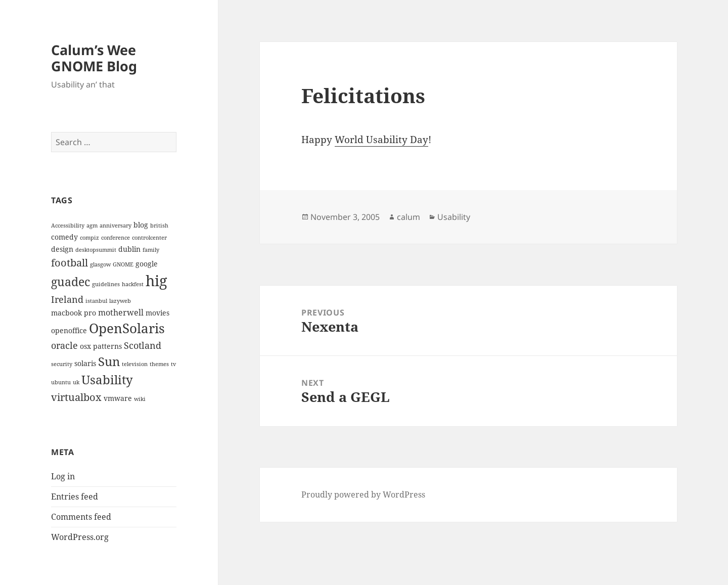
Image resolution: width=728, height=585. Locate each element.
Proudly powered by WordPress (363, 494)
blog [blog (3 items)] (141, 225)
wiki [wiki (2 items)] (140, 399)
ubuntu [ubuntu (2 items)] (61, 382)
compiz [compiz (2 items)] (89, 238)
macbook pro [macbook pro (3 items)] (74, 313)
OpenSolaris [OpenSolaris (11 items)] (127, 328)
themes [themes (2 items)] (159, 364)
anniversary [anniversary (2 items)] (116, 226)
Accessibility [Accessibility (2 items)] (68, 226)
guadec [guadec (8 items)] (71, 282)
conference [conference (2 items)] (116, 238)
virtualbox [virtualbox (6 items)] (76, 397)
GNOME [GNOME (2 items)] (123, 264)
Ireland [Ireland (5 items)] (67, 299)
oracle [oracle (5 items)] (64, 345)
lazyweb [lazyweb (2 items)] (120, 301)
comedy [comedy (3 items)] (64, 237)
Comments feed (81, 517)
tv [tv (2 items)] (173, 364)
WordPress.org (80, 537)
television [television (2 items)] (135, 364)
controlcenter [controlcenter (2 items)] (149, 238)
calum (408, 217)
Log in (63, 476)
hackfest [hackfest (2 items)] (133, 284)
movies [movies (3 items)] (157, 313)
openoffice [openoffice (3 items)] (69, 330)
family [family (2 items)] (151, 250)
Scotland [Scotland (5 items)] (143, 345)
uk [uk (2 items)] (76, 382)
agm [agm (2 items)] (92, 226)
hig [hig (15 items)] (156, 281)
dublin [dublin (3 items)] (129, 249)
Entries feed (75, 497)
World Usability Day (381, 140)
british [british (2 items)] (159, 226)
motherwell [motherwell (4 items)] (121, 312)
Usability (454, 217)
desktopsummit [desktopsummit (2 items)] (96, 250)
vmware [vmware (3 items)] (118, 398)
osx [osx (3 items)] (85, 346)
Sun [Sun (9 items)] (109, 361)
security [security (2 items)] (62, 364)
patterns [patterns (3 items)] (107, 346)
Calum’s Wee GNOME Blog (94, 58)
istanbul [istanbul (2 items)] (96, 301)
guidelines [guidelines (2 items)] (106, 284)
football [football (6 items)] (70, 262)
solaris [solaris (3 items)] (85, 363)
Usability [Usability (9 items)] (107, 379)
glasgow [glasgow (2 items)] (100, 264)
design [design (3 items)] (62, 249)
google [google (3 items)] (147, 264)
